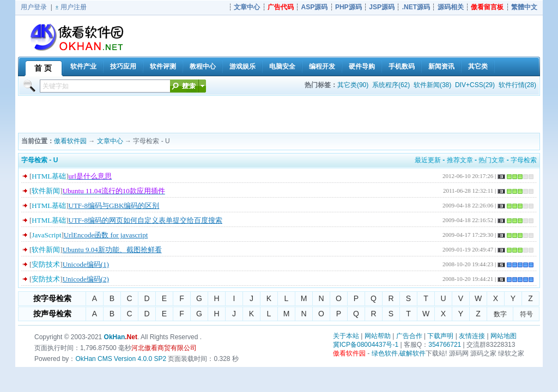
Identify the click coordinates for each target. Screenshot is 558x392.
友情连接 (472, 336)
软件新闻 (46, 191)
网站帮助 (378, 336)
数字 (500, 314)
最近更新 (428, 160)
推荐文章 (460, 160)
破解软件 (413, 353)
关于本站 (346, 336)
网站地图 (504, 336)
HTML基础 (49, 176)
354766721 (445, 345)
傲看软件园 (70, 141)
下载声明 (440, 336)
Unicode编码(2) (86, 279)
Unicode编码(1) (86, 264)
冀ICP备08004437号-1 (366, 345)
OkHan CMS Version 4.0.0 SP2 (121, 359)
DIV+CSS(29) (475, 85)
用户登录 (34, 7)
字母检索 (524, 160)
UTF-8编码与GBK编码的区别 (114, 206)
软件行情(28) (517, 85)
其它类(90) (353, 85)
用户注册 (74, 7)
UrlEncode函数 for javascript (106, 235)
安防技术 (46, 264)
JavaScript (46, 235)
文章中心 (110, 141)
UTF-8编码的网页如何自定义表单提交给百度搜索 (145, 220)
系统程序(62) (391, 85)
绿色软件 (385, 353)
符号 (526, 314)
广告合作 (409, 336)
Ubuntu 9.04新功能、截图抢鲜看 (112, 250)
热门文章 (492, 160)
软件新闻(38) (432, 85)
